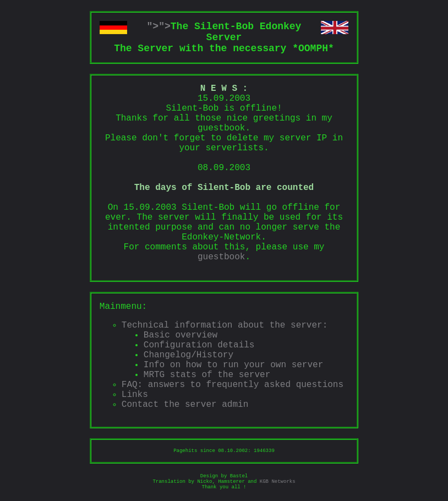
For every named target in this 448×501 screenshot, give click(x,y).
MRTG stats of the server (207, 375)
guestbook (221, 257)
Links (135, 395)
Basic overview (181, 335)
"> (153, 26)
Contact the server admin (185, 405)
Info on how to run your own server (233, 365)
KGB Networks (278, 482)
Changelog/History (189, 355)
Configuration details (199, 345)
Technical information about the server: (225, 325)
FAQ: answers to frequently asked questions (233, 385)
